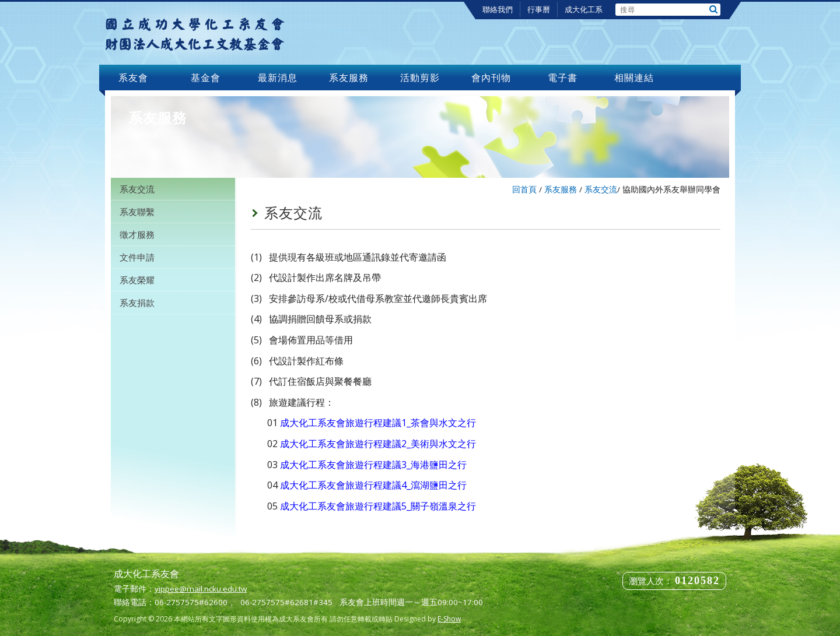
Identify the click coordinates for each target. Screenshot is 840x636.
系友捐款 (137, 303)
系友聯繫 (137, 212)
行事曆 (539, 9)
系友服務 (349, 78)
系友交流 (137, 189)
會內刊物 (491, 78)
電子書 (563, 78)
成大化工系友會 (195, 33)
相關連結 (634, 78)
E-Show (449, 619)
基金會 (206, 78)
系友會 (135, 78)
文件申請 (137, 257)
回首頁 (524, 189)
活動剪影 (420, 78)
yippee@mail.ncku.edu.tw (201, 589)
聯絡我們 (498, 9)
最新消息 (278, 78)
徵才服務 (137, 234)
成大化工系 (584, 9)
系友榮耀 (137, 280)
